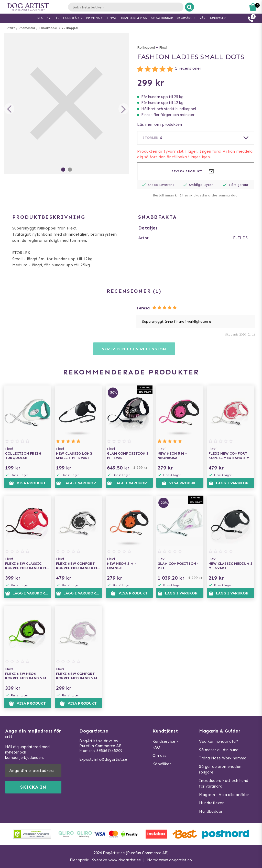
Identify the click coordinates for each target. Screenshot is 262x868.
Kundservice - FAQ (165, 744)
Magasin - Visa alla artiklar (224, 795)
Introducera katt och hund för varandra (224, 784)
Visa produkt (27, 483)
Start (11, 28)
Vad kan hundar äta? (219, 741)
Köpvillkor (162, 764)
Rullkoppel (70, 28)
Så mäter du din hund (219, 750)
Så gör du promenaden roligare (220, 770)
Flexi (163, 48)
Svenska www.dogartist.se (117, 860)
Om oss (159, 756)
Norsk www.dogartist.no (170, 860)
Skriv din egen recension (134, 349)
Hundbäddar (211, 811)
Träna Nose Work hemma (223, 758)
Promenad (27, 28)
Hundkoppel (48, 28)
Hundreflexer (211, 803)
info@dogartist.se (111, 759)
